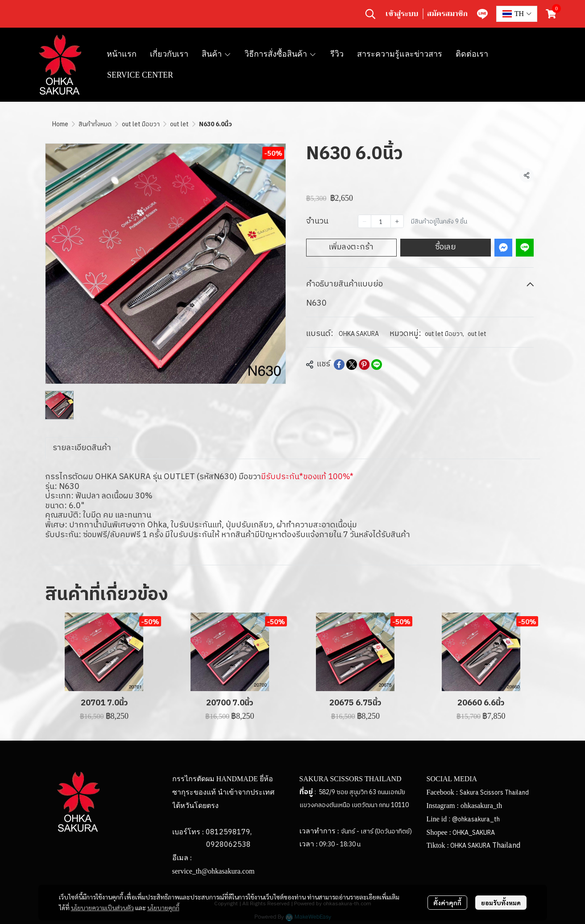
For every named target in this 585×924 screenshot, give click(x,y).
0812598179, (229, 832)
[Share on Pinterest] (364, 365)
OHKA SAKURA (359, 334)
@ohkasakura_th (476, 819)
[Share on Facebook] (339, 365)
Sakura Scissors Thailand (494, 793)
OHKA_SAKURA (474, 833)
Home (60, 124)
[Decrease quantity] (365, 221)
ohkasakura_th (481, 806)
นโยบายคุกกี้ (163, 907)
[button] (370, 14)
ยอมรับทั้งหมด (501, 903)
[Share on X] (352, 365)
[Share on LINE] (377, 365)
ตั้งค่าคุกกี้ (447, 903)
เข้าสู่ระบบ (402, 14)
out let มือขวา (141, 124)
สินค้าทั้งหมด (95, 124)
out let (179, 124)
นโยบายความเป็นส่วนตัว (102, 907)
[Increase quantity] (397, 221)
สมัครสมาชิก (447, 14)
